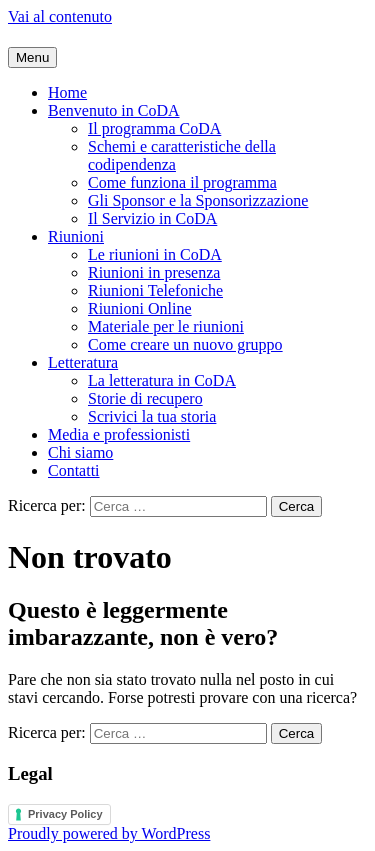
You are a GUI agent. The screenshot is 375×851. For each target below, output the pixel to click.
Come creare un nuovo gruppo (185, 344)
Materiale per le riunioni (166, 326)
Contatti (74, 470)
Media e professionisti (119, 434)
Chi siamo (80, 452)
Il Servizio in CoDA (152, 218)
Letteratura (83, 362)
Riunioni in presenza (154, 272)
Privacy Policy (65, 814)
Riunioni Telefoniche (155, 290)
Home (67, 92)
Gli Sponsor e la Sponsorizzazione (198, 200)
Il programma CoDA (154, 128)
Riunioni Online (140, 308)
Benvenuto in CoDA (114, 110)
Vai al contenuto (60, 16)
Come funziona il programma (182, 182)
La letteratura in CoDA (162, 380)
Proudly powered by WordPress (109, 833)
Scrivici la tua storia (152, 416)
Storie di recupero (145, 398)
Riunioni (76, 236)
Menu (32, 57)
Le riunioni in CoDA (155, 254)
